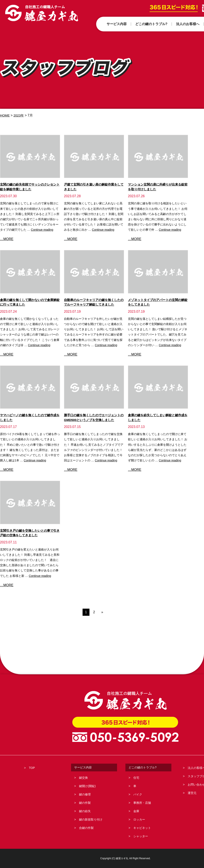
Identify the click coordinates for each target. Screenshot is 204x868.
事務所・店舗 (142, 803)
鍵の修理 (85, 794)
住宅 (136, 778)
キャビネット (142, 828)
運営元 (192, 793)
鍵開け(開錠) (87, 786)
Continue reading (42, 230)
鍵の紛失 (85, 811)
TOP (32, 768)
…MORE (7, 239)
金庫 (136, 811)
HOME (5, 115)
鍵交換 (83, 778)
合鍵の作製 (86, 828)
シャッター (141, 836)
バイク (138, 794)
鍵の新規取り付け (91, 819)
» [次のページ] (102, 612)
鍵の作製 (85, 803)
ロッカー (139, 819)
